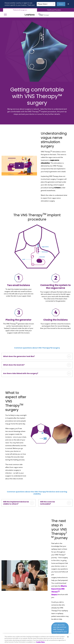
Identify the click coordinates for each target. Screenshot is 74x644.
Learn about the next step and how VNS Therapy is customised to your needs (60, 629)
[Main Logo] (37, 15)
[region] (37, 639)
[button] (19, 166)
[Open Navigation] (5, 15)
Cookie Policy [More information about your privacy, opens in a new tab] (40, 642)
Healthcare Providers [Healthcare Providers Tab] (54, 10)
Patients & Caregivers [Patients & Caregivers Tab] (20, 10)
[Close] (68, 4)
